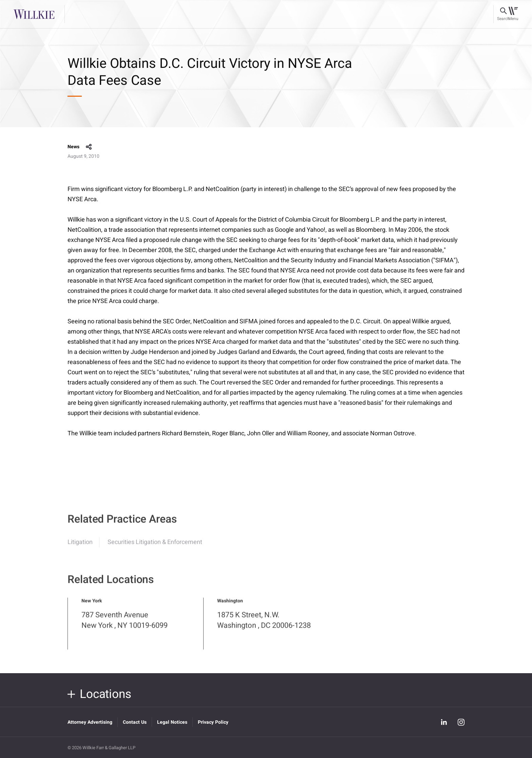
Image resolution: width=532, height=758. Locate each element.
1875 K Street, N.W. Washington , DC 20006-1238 (264, 625)
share (89, 147)
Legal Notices (172, 722)
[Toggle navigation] (513, 14)
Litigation (80, 547)
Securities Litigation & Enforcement (155, 547)
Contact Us (135, 722)
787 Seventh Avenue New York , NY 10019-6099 (125, 625)
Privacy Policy (213, 722)
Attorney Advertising (90, 722)
